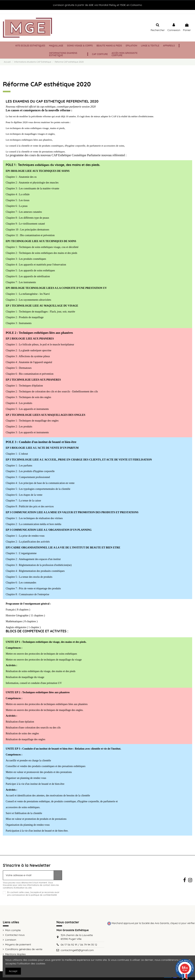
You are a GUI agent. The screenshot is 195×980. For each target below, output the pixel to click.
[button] (179, 46)
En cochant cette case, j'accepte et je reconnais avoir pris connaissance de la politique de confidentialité (33, 894)
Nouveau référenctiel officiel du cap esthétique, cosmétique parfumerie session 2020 (51, 107)
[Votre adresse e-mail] (28, 875)
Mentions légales (15, 954)
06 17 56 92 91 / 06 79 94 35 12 (79, 945)
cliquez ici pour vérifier (182, 923)
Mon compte (13, 930)
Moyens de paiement (18, 944)
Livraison (11, 940)
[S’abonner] (58, 875)
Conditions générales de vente (24, 949)
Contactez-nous (15, 935)
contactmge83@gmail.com (77, 950)
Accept (13, 971)
